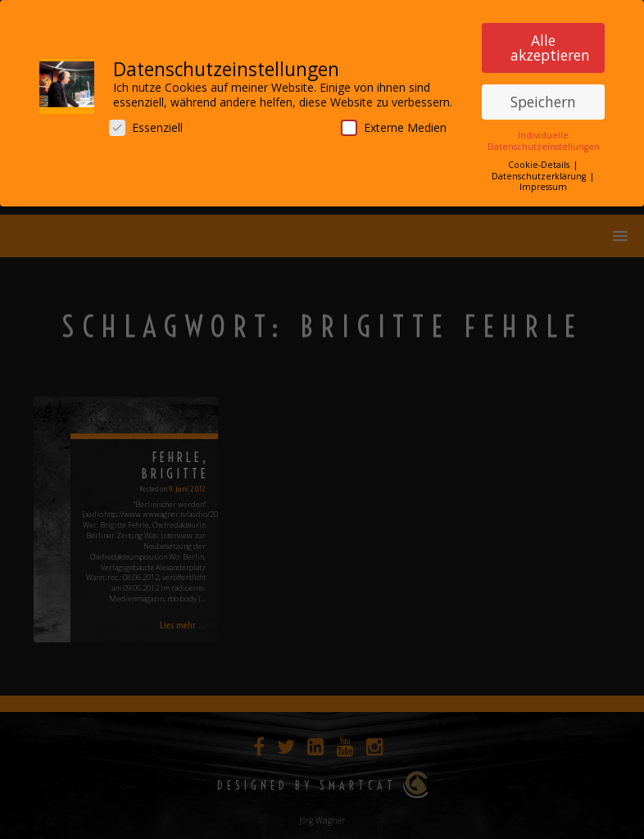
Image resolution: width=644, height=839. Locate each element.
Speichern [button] (543, 98)
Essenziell (146, 124)
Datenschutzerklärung (540, 172)
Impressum (543, 184)
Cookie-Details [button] (540, 161)
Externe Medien (394, 124)
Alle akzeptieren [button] (550, 44)
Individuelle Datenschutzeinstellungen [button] (544, 137)
